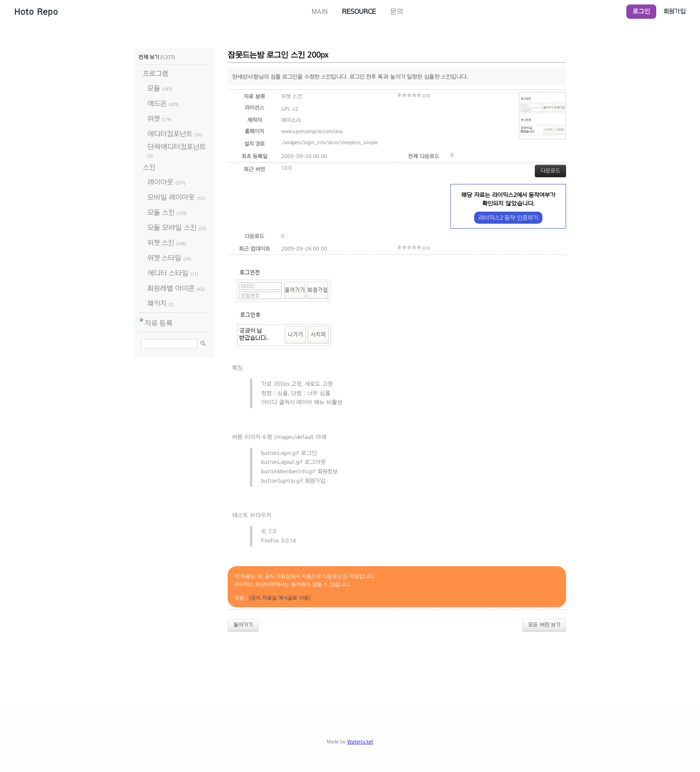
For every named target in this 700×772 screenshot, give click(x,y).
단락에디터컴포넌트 (177, 147)
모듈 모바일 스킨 (172, 227)
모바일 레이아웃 (171, 197)
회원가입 (675, 11)
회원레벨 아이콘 (171, 288)
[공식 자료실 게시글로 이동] (280, 598)
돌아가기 (243, 625)
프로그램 (156, 73)
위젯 (154, 119)
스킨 (149, 167)
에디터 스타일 (168, 273)
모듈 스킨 (161, 212)
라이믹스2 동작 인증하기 (508, 218)
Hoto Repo (36, 12)
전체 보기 (149, 57)
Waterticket (360, 742)
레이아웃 (160, 182)
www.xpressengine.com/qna (312, 131)
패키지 (157, 303)
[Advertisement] (350, 663)
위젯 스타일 (164, 258)
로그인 (641, 11)
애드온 (157, 103)
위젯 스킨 (161, 243)
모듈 (154, 88)
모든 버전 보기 (544, 625)
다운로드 (550, 171)
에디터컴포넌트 (170, 134)
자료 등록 (159, 323)
